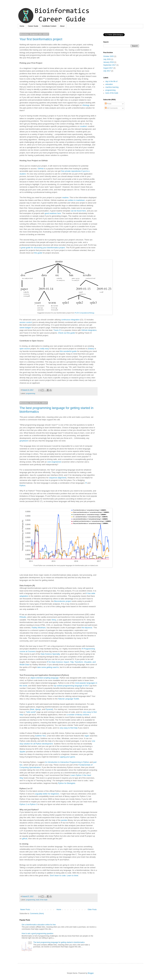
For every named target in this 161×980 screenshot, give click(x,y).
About (62, 26)
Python (22, 486)
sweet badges (25, 328)
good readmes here (53, 213)
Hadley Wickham (39, 628)
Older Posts (92, 910)
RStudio (23, 617)
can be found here (78, 211)
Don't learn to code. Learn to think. (64, 876)
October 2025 (108, 56)
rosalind (83, 126)
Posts (108, 104)
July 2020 (107, 59)
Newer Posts (25, 910)
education (109, 84)
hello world (31, 712)
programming (31, 393)
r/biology (86, 105)
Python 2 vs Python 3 (28, 804)
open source (25, 349)
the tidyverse (87, 628)
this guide (38, 253)
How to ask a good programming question (37, 933)
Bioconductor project (63, 601)
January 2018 (108, 62)
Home (22, 26)
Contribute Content (49, 26)
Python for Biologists (67, 783)
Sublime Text (40, 736)
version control (26, 322)
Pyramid (49, 709)
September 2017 (110, 65)
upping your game (68, 757)
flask (32, 709)
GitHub (41, 169)
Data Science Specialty (50, 654)
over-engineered (54, 462)
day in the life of (111, 81)
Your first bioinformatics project (41, 39)
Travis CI (57, 330)
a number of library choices (78, 715)
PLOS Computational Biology (84, 313)
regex (87, 736)
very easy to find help (69, 728)
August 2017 (108, 68)
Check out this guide (67, 333)
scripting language (51, 678)
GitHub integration (89, 330)
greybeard (24, 441)
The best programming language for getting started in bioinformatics (59, 942)
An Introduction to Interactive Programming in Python (67, 762)
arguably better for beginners (47, 794)
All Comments (111, 108)
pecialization (36, 767)
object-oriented (37, 678)
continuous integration (70, 320)
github (25, 839)
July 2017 (107, 71)
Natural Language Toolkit (69, 699)
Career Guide (33, 26)
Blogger (91, 973)
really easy (44, 349)
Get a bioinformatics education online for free (39, 925)
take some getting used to (48, 667)
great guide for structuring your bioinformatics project (43, 248)
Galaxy (91, 349)
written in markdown (76, 200)
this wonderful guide (68, 351)
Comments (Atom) (37, 914)
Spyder (23, 752)
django (38, 709)
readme (65, 197)
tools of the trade (42, 900)
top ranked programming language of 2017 (71, 686)
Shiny (54, 620)
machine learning (112, 87)
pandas (64, 820)
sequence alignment (57, 478)
